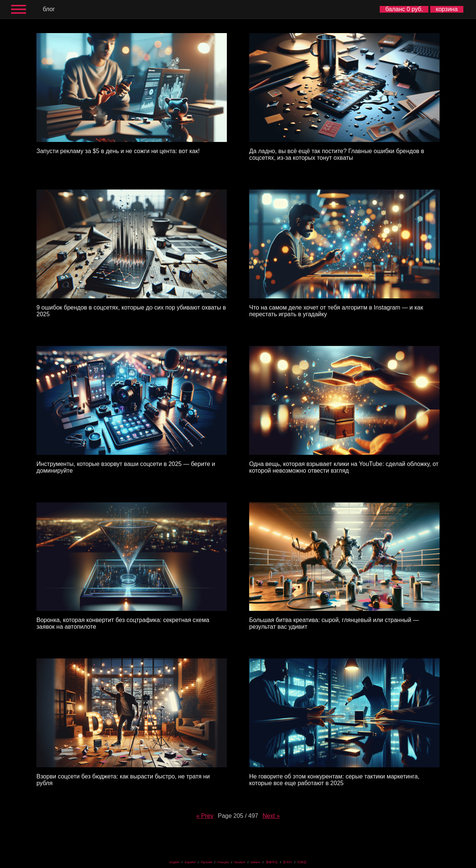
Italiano (255, 862)
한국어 (287, 862)
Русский (206, 862)
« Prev (205, 816)
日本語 (302, 862)
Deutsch (240, 862)
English (174, 862)
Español (190, 862)
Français (223, 862)
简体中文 (272, 862)
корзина (447, 9)
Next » (271, 816)
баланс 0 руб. (404, 9)
